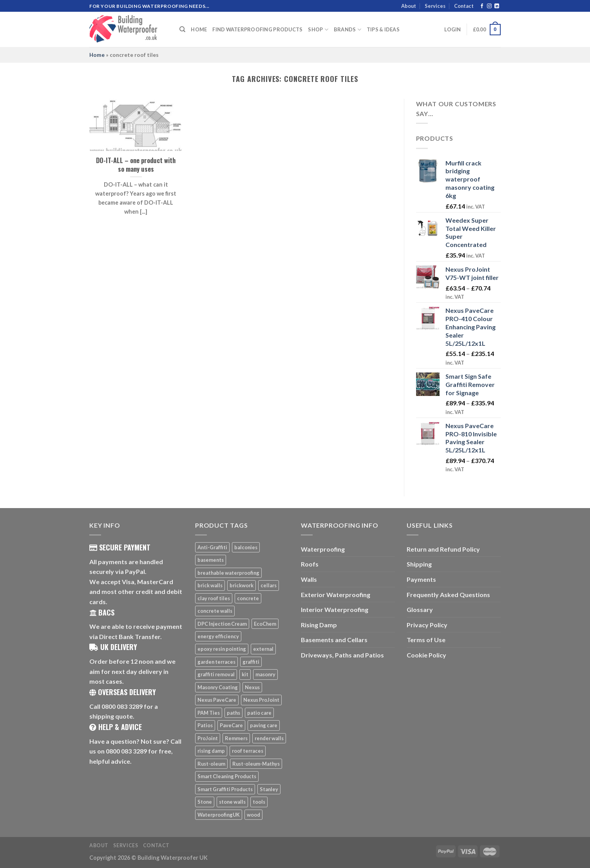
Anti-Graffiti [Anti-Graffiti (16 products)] (212, 547)
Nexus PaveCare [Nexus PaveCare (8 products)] (217, 700)
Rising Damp (319, 625)
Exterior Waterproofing (336, 595)
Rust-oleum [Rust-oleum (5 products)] (211, 764)
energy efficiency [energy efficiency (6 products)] (218, 636)
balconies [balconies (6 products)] (246, 547)
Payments (421, 579)
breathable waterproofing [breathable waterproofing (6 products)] (228, 573)
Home (199, 29)
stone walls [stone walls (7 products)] (232, 802)
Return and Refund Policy (443, 549)
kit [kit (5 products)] (245, 674)
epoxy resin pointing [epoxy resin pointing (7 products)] (222, 649)
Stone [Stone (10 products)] (205, 802)
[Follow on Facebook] (482, 6)
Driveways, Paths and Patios (342, 655)
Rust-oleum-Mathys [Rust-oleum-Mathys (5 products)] (256, 764)
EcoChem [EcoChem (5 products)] (265, 624)
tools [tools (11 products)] (259, 802)
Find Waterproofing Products (257, 29)
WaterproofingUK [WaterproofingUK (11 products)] (219, 815)
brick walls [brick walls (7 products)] (210, 585)
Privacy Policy (427, 625)
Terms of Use (426, 640)
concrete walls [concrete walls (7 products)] (215, 611)
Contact (464, 6)
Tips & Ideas (383, 29)
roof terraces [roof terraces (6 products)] (248, 751)
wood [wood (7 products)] (253, 815)
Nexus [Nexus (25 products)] (252, 687)
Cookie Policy (426, 655)
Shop (318, 30)
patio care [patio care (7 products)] (259, 713)
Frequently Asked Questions (448, 595)
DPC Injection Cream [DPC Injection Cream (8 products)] (222, 624)
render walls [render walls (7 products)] (269, 738)
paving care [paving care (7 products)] (264, 725)
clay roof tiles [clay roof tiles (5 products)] (214, 598)
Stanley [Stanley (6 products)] (269, 789)
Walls (309, 579)
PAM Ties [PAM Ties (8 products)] (209, 713)
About (409, 6)
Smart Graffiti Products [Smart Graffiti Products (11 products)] (225, 789)
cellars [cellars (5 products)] (269, 585)
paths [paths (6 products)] (233, 713)
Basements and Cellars (334, 640)
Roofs (310, 564)
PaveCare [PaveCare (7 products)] (231, 725)
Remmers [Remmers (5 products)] (236, 738)
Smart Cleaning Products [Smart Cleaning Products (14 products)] (227, 776)
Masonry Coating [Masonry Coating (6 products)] (218, 687)
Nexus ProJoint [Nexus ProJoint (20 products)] (261, 700)
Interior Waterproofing (335, 609)
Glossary (420, 609)
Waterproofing (323, 549)
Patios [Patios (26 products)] (205, 725)
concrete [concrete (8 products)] (248, 598)
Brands (347, 30)
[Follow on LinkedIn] (497, 6)
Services (435, 6)
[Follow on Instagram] (489, 6)
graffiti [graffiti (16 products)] (251, 662)
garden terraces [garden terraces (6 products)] (216, 662)
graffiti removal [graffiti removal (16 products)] (216, 674)
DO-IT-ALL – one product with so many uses (136, 164)
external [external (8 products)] (263, 649)
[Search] (182, 29)
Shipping (419, 564)
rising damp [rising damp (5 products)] (211, 751)
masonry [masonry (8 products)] (265, 674)
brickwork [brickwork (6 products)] (242, 585)
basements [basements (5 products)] (211, 560)
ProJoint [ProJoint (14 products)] (208, 738)
